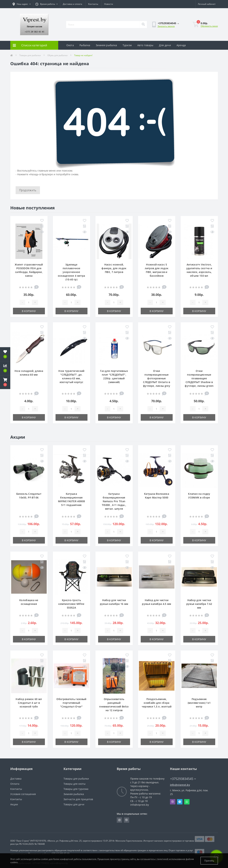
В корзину (29, 311)
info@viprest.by (180, 785)
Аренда (181, 45)
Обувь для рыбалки (57, 55)
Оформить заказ (209, 26)
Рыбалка (85, 45)
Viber (173, 802)
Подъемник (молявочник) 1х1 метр (199, 703)
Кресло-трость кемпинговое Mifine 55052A (71, 604)
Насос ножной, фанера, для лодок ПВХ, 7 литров (114, 268)
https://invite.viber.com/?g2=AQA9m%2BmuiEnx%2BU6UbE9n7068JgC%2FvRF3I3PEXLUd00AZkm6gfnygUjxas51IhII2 (127, 820)
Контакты (93, 4)
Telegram (180, 802)
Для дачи (165, 45)
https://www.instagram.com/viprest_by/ (119, 820)
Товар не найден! (83, 55)
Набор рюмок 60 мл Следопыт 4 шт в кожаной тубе (29, 703)
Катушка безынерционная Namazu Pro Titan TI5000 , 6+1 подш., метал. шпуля (114, 501)
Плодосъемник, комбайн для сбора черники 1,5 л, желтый (157, 703)
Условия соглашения (23, 794)
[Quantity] (29, 302)
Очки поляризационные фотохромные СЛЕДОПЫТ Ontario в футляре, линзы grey (157, 378)
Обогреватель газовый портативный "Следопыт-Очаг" (71, 703)
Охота (70, 45)
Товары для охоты (75, 784)
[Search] (143, 25)
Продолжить (28, 190)
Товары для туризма (76, 789)
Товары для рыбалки (30, 55)
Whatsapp (187, 802)
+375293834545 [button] (183, 779)
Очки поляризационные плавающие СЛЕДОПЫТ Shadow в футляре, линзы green (199, 378)
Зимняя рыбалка (106, 45)
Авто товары (145, 45)
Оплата (15, 784)
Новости (109, 4)
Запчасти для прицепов (78, 799)
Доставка (16, 779)
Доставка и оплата (72, 4)
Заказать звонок (166, 26)
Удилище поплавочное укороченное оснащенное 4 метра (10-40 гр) (71, 272)
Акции (14, 804)
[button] (5, 382)
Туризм (127, 45)
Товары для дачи (74, 804)
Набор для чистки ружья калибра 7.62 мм (199, 604)
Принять (209, 861)
